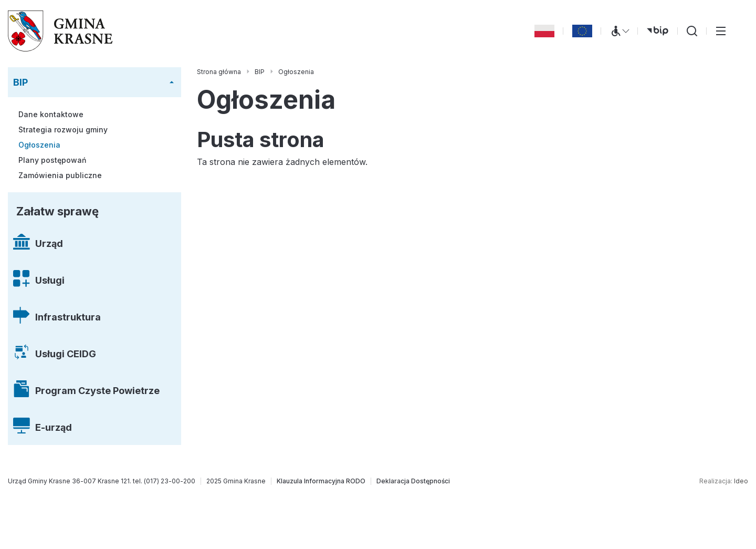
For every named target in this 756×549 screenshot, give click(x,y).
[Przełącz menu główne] (721, 31)
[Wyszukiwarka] (692, 31)
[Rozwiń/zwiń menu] (172, 82)
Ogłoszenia (39, 145)
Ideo (741, 481)
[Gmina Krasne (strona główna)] (60, 31)
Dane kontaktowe (51, 114)
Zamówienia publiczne (60, 175)
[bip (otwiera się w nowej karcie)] (658, 31)
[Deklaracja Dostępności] (413, 481)
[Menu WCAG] (619, 31)
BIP (20, 82)
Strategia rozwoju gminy (63, 130)
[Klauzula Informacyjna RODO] (321, 481)
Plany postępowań (52, 160)
